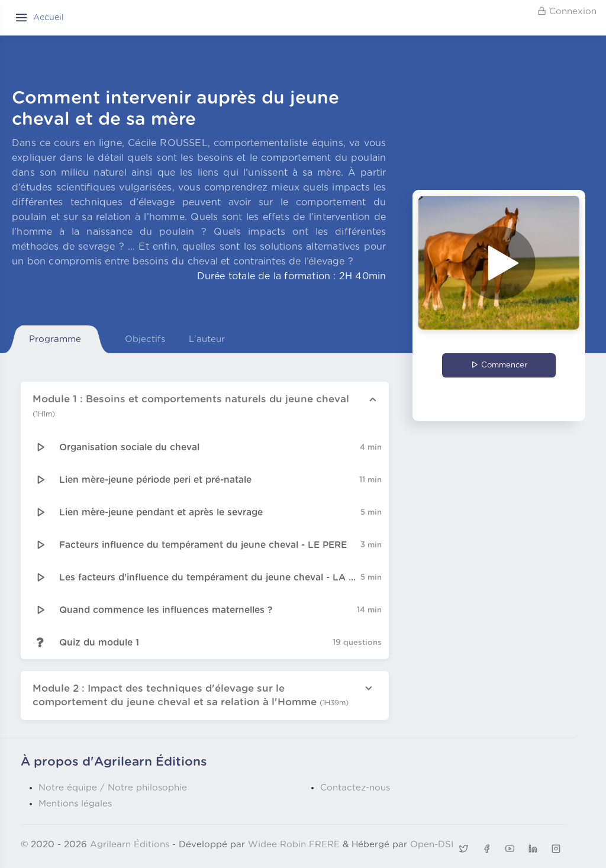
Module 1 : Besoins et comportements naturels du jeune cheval (191, 406)
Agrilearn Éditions (130, 845)
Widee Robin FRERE (294, 845)
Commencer (499, 365)
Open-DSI (432, 845)
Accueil (49, 18)
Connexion (567, 11)
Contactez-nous (355, 788)
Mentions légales (75, 804)
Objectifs (145, 339)
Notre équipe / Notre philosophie (113, 788)
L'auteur (207, 339)
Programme (55, 339)
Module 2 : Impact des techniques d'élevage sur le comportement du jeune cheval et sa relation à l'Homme (191, 696)
